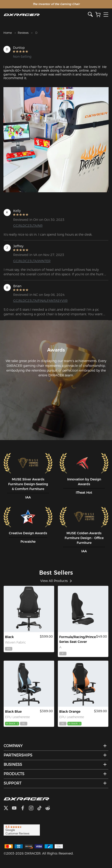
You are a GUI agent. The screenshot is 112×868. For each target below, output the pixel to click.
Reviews (23, 33)
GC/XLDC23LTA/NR (28, 226)
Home (8, 33)
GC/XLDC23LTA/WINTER (32, 261)
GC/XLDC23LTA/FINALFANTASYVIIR (37, 301)
